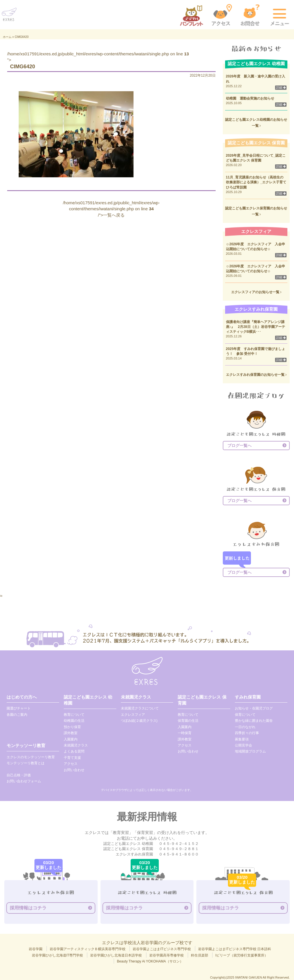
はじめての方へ (22, 697)
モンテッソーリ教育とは (26, 763)
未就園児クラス (76, 745)
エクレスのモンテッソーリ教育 (31, 757)
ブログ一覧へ (239, 446)
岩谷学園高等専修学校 (167, 955)
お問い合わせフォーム (24, 781)
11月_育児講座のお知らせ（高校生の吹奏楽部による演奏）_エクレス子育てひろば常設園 (256, 182)
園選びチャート (19, 708)
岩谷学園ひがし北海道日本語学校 (116, 955)
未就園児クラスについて (140, 708)
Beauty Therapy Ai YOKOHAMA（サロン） (150, 961)
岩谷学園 (36, 949)
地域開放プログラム (250, 751)
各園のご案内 (17, 715)
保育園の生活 (188, 721)
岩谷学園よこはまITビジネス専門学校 (162, 949)
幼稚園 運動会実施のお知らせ (250, 98)
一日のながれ (245, 727)
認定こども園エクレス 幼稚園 (88, 700)
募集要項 (242, 739)
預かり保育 (72, 727)
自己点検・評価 (19, 775)
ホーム (7, 37)
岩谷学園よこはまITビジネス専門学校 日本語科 (235, 949)
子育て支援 (72, 758)
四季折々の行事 (247, 733)
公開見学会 (243, 745)
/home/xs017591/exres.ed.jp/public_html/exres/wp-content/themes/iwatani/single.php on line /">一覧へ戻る (111, 209)
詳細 (281, 87)
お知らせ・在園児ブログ (254, 708)
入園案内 (71, 739)
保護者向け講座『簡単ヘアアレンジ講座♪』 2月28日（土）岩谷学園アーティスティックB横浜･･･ (256, 327)
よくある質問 (74, 751)
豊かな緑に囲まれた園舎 (254, 721)
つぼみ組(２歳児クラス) (139, 721)
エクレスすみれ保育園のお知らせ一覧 (256, 375)
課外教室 (71, 733)
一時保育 (185, 733)
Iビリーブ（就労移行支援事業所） (242, 955)
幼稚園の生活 (74, 721)
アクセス (71, 764)
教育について (74, 715)
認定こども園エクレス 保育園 (202, 700)
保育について (245, 715)
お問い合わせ (74, 770)
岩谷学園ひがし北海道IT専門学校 (58, 955)
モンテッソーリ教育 (26, 745)
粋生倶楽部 (200, 955)
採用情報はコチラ (28, 908)
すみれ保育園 (248, 697)
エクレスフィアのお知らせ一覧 (256, 292)
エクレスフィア (133, 715)
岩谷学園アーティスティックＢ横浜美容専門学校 (88, 949)
